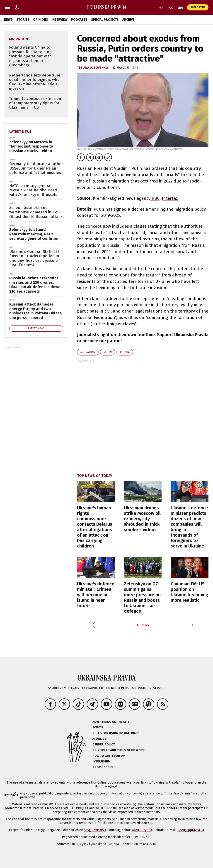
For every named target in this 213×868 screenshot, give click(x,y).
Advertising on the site (111, 722)
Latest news (20, 132)
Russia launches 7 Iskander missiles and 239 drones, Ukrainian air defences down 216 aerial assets (35, 285)
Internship (101, 761)
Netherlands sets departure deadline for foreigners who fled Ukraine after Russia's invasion (35, 82)
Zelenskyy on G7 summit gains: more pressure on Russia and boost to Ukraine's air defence (142, 597)
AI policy (99, 739)
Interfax (170, 198)
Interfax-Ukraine (179, 793)
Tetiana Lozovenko (93, 68)
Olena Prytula (142, 830)
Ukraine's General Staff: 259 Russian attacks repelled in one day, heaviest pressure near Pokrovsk (34, 258)
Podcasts (79, 20)
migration (88, 352)
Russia (125, 352)
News (8, 20)
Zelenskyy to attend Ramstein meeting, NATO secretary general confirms (34, 234)
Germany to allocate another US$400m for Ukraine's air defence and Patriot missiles (36, 168)
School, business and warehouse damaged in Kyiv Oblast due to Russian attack (36, 212)
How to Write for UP (109, 756)
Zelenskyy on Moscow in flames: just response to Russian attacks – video (31, 146)
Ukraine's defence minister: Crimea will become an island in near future (96, 595)
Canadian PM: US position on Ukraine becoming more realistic (189, 592)
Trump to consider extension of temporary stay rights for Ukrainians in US (35, 103)
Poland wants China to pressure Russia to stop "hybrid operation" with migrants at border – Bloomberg (30, 56)
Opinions (41, 20)
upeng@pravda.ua (191, 830)
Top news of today (95, 476)
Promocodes (103, 767)
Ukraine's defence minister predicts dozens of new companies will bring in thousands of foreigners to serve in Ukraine (189, 527)
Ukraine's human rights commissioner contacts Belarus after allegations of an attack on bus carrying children (95, 527)
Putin (108, 352)
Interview (60, 20)
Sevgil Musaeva (95, 830)
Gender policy (104, 744)
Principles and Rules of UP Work (119, 750)
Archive (128, 20)
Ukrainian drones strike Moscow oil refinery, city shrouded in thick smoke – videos (142, 519)
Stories (23, 20)
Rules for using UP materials (116, 733)
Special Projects (105, 20)
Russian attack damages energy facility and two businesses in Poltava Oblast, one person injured (36, 311)
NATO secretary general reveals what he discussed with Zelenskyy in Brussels (33, 190)
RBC (155, 198)
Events (98, 727)
